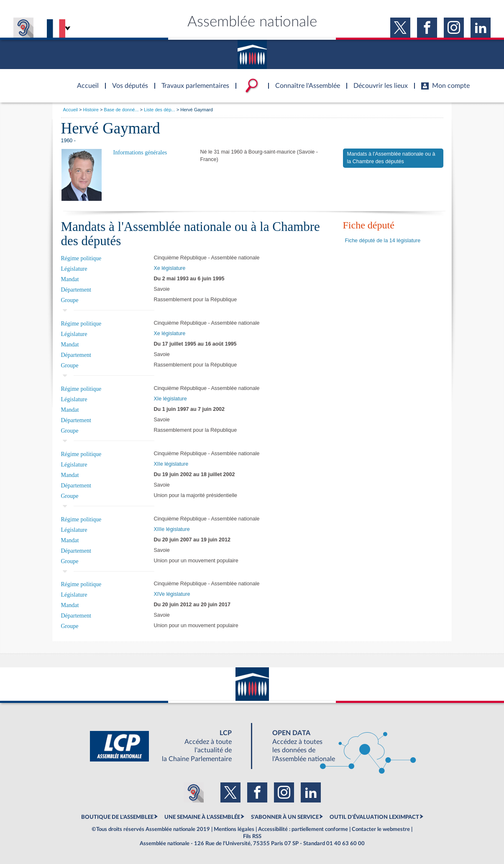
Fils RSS (252, 836)
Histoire (91, 110)
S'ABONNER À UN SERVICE (285, 817)
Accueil (70, 110)
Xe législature (170, 268)
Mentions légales (234, 829)
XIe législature (170, 399)
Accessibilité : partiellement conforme (303, 829)
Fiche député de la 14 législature (383, 241)
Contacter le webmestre (381, 829)
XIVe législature (172, 594)
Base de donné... (121, 110)
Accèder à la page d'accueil (85, 81)
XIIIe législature (172, 529)
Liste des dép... (160, 110)
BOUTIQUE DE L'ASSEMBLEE (117, 817)
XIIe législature (171, 464)
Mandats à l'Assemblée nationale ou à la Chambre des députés (391, 158)
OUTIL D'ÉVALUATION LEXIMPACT (374, 817)
